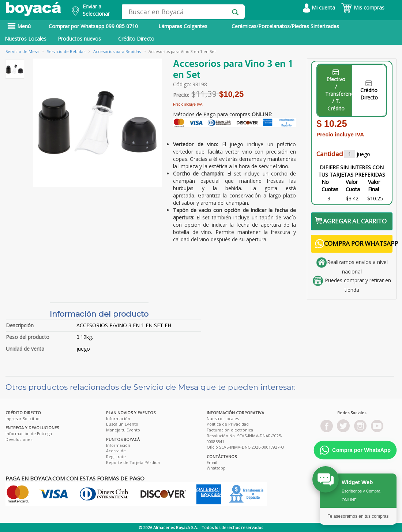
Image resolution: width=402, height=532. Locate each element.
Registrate (116, 456)
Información (118, 418)
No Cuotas (330, 186)
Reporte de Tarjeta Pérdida (133, 462)
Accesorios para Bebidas (117, 51)
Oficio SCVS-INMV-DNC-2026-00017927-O (245, 447)
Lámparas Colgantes (183, 26)
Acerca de (116, 451)
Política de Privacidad (228, 424)
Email (212, 462)
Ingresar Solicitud (22, 418)
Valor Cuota (353, 186)
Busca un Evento (122, 424)
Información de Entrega (29, 433)
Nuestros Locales (26, 39)
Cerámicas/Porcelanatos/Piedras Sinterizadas (285, 26)
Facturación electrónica (230, 430)
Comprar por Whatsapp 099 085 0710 (93, 26)
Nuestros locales (223, 418)
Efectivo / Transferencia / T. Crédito (339, 91)
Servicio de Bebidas (66, 51)
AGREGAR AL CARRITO (351, 221)
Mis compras (363, 7)
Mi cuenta (319, 7)
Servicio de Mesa (22, 51)
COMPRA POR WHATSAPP (354, 244)
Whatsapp (216, 468)
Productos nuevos (79, 39)
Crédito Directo (136, 39)
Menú (19, 26)
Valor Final (374, 186)
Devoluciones (19, 439)
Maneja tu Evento (123, 430)
